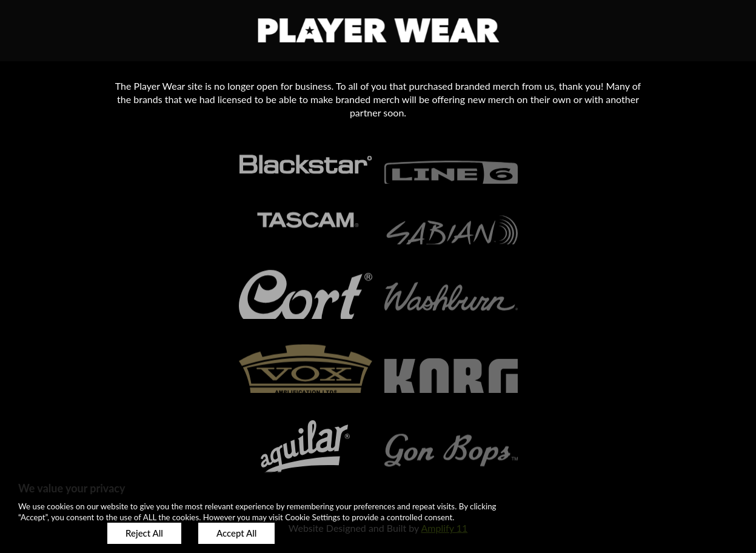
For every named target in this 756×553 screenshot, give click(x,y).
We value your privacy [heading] (72, 488)
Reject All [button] (144, 533)
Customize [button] (54, 533)
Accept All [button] (236, 533)
